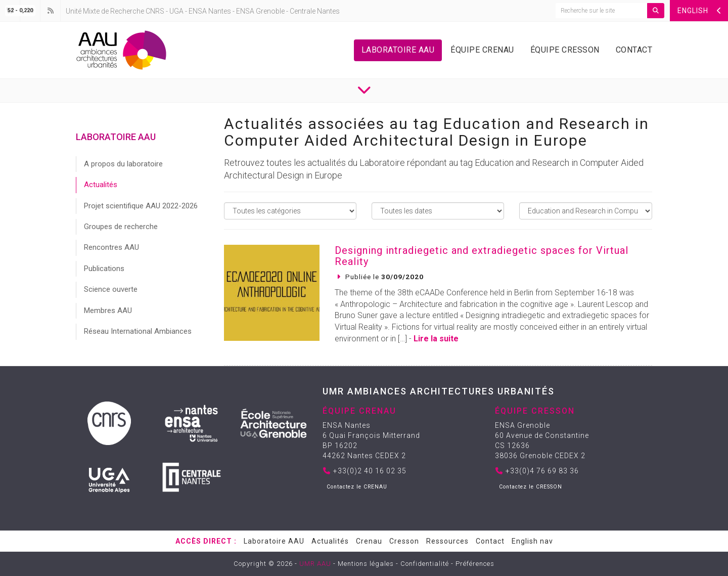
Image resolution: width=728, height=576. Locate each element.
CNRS (155, 11)
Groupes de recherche (121, 227)
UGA (176, 11)
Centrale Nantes (315, 11)
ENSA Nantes (210, 11)
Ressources (447, 541)
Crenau (369, 541)
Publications (104, 269)
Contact (634, 50)
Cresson (404, 541)
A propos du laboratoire (123, 164)
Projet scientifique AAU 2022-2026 (141, 206)
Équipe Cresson (565, 50)
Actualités (101, 185)
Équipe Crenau (482, 50)
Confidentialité (425, 564)
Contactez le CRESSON (531, 487)
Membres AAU (108, 311)
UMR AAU (315, 564)
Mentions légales (366, 564)
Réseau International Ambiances (138, 331)
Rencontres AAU (111, 247)
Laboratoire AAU (398, 50)
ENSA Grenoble (260, 11)
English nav (532, 541)
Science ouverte (111, 289)
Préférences (475, 564)
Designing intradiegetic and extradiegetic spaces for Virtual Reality (482, 256)
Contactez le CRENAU (357, 487)
